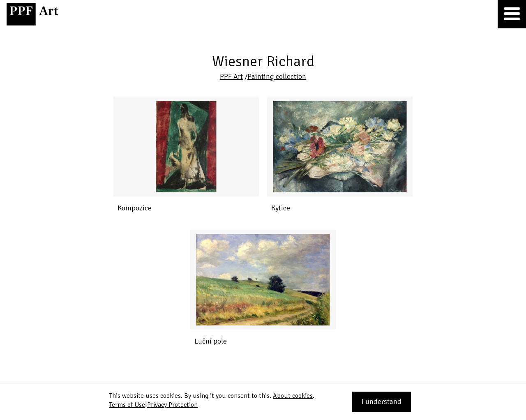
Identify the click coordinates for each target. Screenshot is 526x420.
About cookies (293, 396)
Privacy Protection (172, 405)
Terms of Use (127, 405)
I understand (382, 402)
